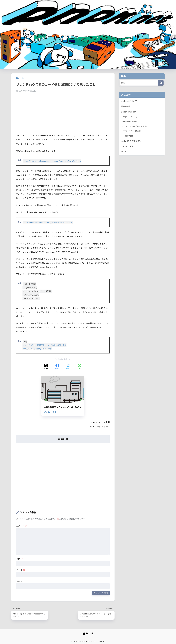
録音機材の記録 (130, 122)
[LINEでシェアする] (80, 367)
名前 (20, 559)
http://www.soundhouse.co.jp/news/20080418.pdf (49, 222)
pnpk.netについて (129, 101)
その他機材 (128, 136)
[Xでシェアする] (46, 367)
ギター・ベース (130, 117)
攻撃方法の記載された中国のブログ (37, 349)
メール (21, 570)
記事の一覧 (126, 107)
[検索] (161, 83)
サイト (19, 581)
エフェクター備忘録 (132, 132)
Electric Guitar (128, 112)
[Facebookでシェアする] (57, 367)
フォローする (50, 412)
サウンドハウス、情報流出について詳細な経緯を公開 (44, 345)
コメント (22, 526)
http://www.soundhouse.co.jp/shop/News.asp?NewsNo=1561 (53, 161)
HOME (88, 634)
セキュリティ (104, 427)
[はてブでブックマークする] (68, 367)
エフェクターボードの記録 (135, 127)
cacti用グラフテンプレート (134, 141)
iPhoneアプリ (127, 147)
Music (124, 152)
